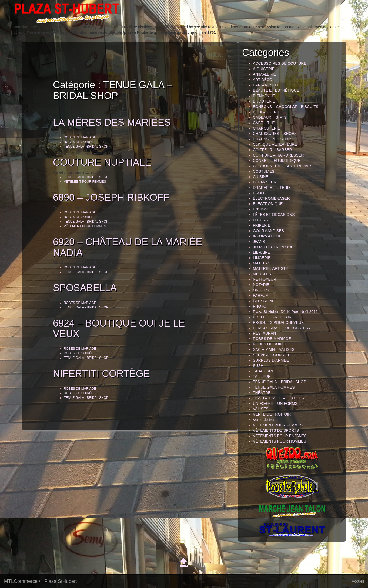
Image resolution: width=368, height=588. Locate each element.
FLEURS (260, 220)
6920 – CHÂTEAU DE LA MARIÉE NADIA (125, 247)
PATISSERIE (264, 301)
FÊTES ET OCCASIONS (274, 215)
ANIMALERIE (264, 74)
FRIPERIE (262, 225)
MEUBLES (262, 274)
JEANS (259, 242)
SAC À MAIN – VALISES (274, 349)
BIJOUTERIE (264, 101)
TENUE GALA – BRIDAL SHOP (280, 382)
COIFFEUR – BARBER (272, 150)
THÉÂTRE (262, 393)
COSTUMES (264, 171)
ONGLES (261, 290)
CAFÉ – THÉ (264, 123)
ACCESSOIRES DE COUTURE (280, 63)
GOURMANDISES (268, 231)
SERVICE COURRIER (272, 355)
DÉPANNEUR (265, 182)
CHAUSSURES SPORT (273, 139)
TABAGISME (264, 371)
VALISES (261, 409)
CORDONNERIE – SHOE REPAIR (282, 166)
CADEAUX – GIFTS (270, 117)
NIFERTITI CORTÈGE (99, 374)
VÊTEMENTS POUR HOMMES (280, 441)
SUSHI (259, 366)
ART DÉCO (263, 80)
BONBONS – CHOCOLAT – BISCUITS (286, 107)
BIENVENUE (264, 96)
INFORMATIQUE (267, 236)
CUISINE (261, 177)
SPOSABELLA (82, 288)
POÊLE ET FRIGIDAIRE (273, 317)
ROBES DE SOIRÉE (76, 142)
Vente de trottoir (266, 420)
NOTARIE (261, 285)
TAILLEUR (262, 376)
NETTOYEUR (265, 279)
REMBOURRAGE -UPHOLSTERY (282, 328)
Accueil (358, 581)
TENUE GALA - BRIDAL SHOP (84, 147)
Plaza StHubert (61, 581)
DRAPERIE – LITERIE (272, 188)
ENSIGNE (261, 209)
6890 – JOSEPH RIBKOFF (109, 197)
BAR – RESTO (265, 85)
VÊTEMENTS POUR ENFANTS (280, 436)
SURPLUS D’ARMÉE (271, 360)
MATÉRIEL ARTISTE (270, 268)
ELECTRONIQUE (268, 204)
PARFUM (261, 295)
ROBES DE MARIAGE (78, 137)
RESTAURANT (266, 333)
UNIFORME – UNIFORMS (275, 403)
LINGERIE (262, 258)
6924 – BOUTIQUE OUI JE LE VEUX (116, 329)
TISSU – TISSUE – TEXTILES (278, 398)
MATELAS (262, 263)
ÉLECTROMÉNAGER (271, 198)
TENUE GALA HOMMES (274, 387)
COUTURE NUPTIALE (100, 162)
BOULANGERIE (267, 112)
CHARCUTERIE (267, 128)
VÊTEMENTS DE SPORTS (276, 430)
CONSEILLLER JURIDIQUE (277, 161)
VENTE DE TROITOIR (272, 414)
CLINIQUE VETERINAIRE (275, 144)
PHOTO (260, 306)
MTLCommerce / (22, 581)
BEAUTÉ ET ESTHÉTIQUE (276, 90)
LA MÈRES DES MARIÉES (109, 122)
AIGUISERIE (264, 69)
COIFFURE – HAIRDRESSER (278, 155)
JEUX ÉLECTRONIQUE (273, 247)
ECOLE (259, 193)
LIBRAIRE (262, 252)
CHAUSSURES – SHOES (275, 134)
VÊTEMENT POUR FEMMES (82, 182)
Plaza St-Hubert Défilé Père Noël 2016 (285, 312)
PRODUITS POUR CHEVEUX (278, 322)
